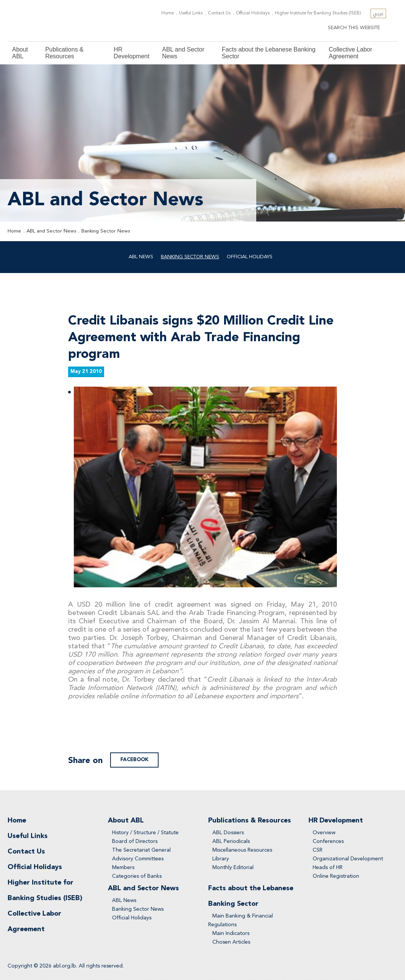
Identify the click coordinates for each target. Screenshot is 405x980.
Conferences (328, 841)
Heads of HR (328, 868)
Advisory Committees (138, 859)
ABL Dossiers (228, 833)
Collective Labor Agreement (351, 53)
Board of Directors (135, 841)
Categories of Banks (137, 876)
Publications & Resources (64, 53)
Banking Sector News (106, 231)
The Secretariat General (141, 850)
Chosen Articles (231, 942)
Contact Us (219, 13)
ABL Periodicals (231, 841)
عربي (378, 13)
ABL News (141, 257)
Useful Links (191, 13)
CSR (318, 850)
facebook (134, 760)
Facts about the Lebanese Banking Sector (269, 53)
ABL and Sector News (183, 53)
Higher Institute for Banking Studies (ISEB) (318, 13)
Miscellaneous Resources (242, 850)
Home (167, 13)
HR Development (131, 53)
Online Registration (336, 876)
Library (221, 859)
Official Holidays (253, 13)
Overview (324, 833)
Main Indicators (231, 933)
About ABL (20, 53)
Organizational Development (348, 859)
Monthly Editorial (233, 868)
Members (123, 868)
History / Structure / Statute (145, 833)
